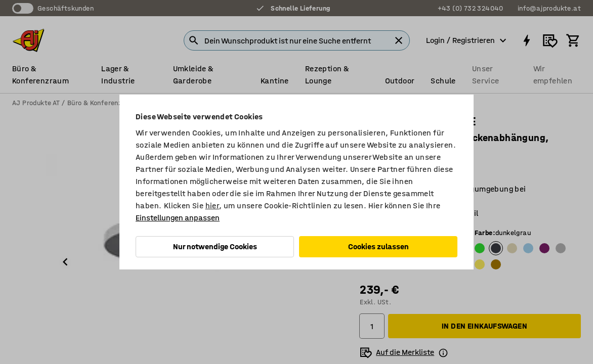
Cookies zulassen (378, 246)
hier (213, 206)
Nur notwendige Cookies (215, 246)
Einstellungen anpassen (178, 218)
